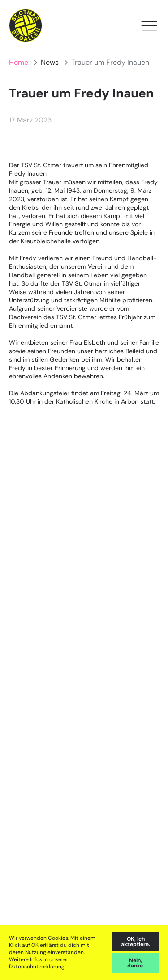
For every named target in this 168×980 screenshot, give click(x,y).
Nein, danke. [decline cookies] (136, 963)
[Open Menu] (149, 26)
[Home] (26, 26)
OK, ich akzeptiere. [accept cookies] (136, 942)
